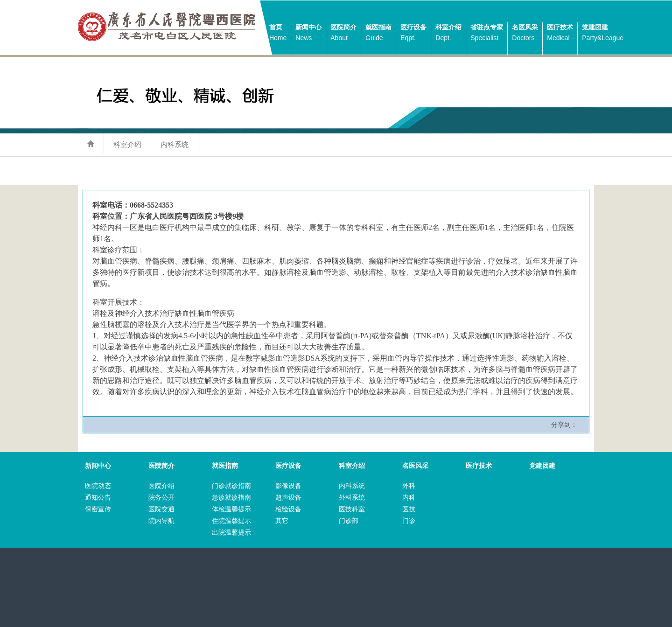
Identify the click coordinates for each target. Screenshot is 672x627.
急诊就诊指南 (231, 498)
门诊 (409, 521)
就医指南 (378, 33)
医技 (409, 509)
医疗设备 (413, 33)
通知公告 (98, 498)
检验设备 (288, 509)
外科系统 (352, 498)
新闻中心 (308, 33)
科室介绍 (448, 33)
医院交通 (161, 509)
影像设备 (288, 486)
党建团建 (603, 33)
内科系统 (175, 144)
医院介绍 (161, 486)
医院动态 (98, 486)
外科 (409, 486)
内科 (409, 498)
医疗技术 (560, 33)
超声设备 (288, 498)
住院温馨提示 (231, 521)
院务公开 (161, 498)
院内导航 (161, 521)
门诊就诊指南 (231, 486)
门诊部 (349, 521)
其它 (282, 521)
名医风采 (525, 33)
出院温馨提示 (231, 533)
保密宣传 (98, 509)
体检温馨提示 (231, 509)
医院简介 (343, 33)
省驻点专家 (487, 33)
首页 (278, 33)
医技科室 (352, 509)
